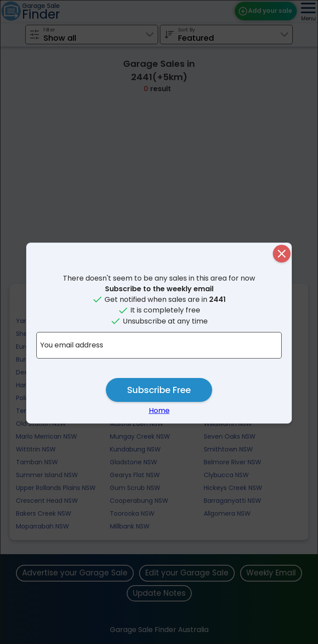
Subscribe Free (159, 390)
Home (159, 411)
